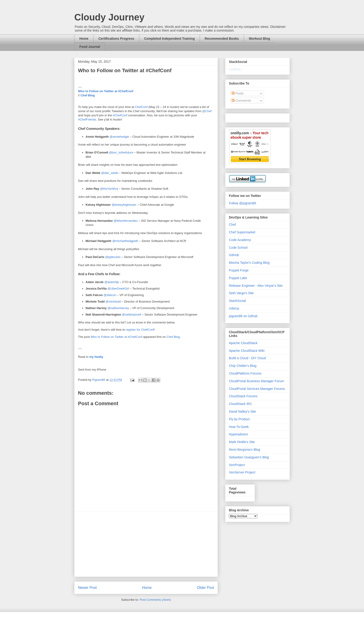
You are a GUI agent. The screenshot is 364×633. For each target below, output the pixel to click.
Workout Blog (260, 39)
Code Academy (240, 240)
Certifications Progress (116, 39)
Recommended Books (222, 39)
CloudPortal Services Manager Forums (257, 389)
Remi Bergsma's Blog (244, 450)
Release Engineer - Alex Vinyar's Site (256, 286)
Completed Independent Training (169, 39)
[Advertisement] (146, 544)
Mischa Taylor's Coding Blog (249, 263)
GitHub (234, 255)
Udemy (234, 308)
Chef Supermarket (242, 232)
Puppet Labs (238, 278)
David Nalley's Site (242, 411)
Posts (238, 93)
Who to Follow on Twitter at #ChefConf (106, 91)
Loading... (236, 69)
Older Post (205, 588)
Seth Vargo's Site (241, 293)
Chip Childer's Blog (243, 366)
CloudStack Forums (243, 396)
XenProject (237, 465)
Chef (232, 225)
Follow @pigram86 (242, 203)
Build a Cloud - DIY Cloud (247, 358)
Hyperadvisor (238, 434)
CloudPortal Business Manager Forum (256, 381)
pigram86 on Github (243, 316)
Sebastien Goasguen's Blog (249, 457)
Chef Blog (88, 95)
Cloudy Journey (109, 17)
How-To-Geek (239, 427)
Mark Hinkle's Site (242, 442)
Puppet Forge (239, 270)
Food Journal (90, 47)
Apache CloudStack (243, 343)
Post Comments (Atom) (155, 600)
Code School (238, 248)
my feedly (96, 357)
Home (84, 39)
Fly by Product (239, 419)
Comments (241, 101)
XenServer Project (242, 472)
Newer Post (87, 588)
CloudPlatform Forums (245, 373)
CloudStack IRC (240, 404)
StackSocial (237, 301)
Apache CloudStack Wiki (247, 351)
